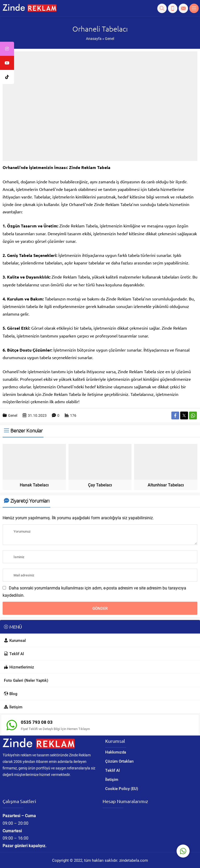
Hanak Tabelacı (34, 485)
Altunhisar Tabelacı (166, 485)
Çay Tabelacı (100, 485)
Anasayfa (94, 38)
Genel (110, 38)
